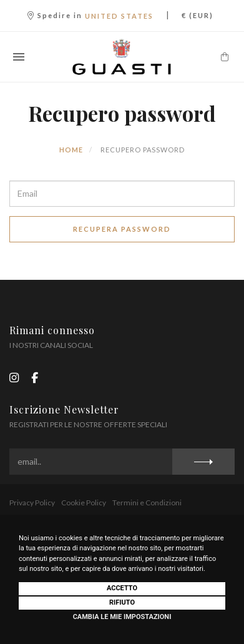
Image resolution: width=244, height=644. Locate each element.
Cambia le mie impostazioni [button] (122, 617)
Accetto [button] (122, 588)
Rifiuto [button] (122, 602)
